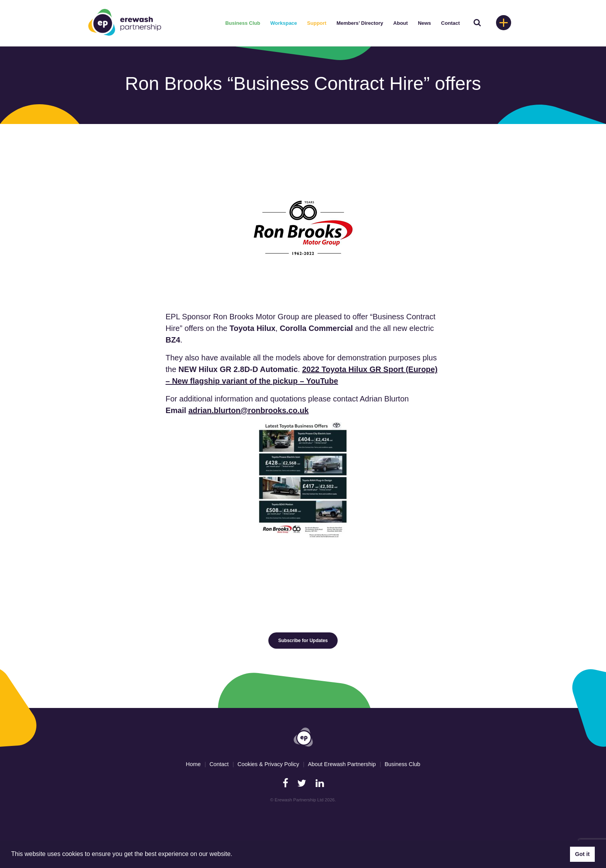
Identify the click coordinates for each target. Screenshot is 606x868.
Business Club (243, 23)
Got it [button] (582, 854)
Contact (450, 23)
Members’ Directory (360, 23)
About (401, 23)
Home (193, 764)
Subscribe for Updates (303, 641)
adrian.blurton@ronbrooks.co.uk (248, 410)
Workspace (284, 23)
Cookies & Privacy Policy (268, 764)
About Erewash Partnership (342, 764)
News (424, 23)
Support (317, 23)
